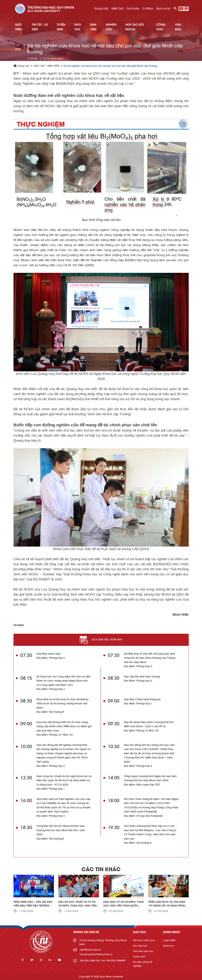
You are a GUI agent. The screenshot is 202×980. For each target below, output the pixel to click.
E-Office (148, 9)
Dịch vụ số (163, 9)
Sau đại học (140, 946)
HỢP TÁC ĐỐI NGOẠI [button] (135, 27)
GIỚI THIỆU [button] (19, 27)
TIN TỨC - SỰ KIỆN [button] (40, 27)
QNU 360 (117, 9)
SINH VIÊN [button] (93, 27)
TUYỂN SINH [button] (61, 27)
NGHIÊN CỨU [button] (111, 27)
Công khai (161, 27)
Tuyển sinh (139, 957)
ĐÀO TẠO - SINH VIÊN (46, 66)
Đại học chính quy (144, 940)
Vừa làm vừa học (143, 951)
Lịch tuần (133, 9)
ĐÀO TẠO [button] (78, 27)
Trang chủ (101, 9)
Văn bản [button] (178, 27)
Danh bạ (168, 946)
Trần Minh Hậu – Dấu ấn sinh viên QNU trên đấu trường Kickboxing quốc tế (33, 906)
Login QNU (169, 940)
